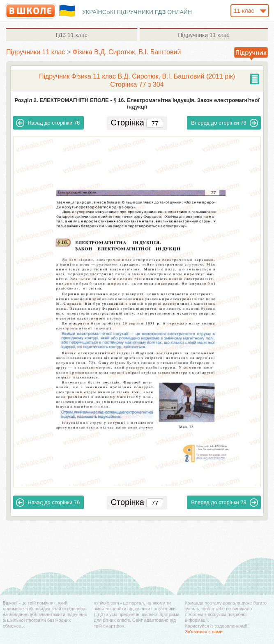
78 (224, 123)
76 (48, 123)
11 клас (72, 35)
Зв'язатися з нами (204, 632)
